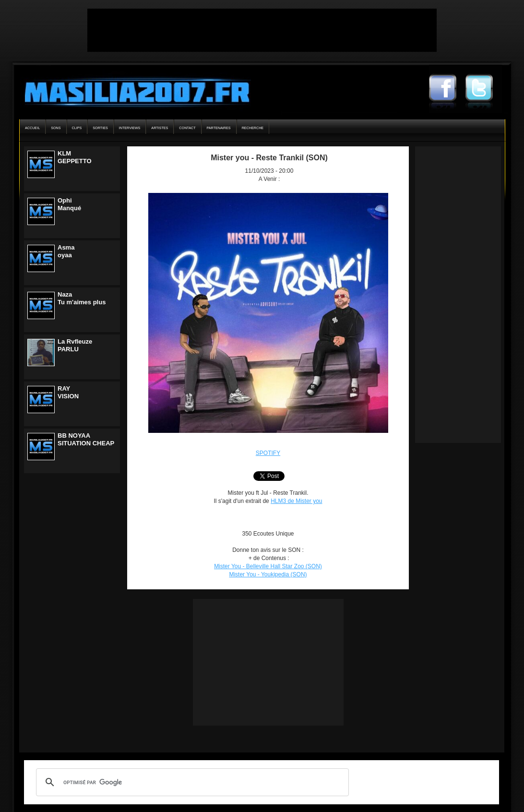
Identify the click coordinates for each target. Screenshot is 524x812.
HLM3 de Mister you (296, 501)
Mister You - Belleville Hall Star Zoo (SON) (268, 566)
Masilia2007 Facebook (447, 89)
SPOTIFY (268, 453)
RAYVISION (68, 392)
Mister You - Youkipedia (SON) (268, 574)
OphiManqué (69, 204)
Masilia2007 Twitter (484, 89)
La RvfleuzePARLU (75, 345)
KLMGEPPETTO (75, 157)
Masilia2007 (132, 90)
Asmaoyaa (66, 251)
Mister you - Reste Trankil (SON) (269, 158)
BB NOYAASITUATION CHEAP (86, 439)
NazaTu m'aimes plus (82, 298)
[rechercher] (191, 782)
